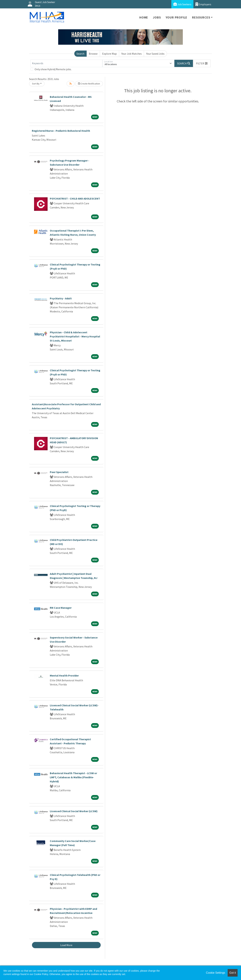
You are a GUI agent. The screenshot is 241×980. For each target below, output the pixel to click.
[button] (202, 63)
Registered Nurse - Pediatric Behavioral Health (61, 131)
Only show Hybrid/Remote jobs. (53, 69)
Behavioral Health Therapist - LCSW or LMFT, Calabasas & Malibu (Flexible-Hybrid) (73, 777)
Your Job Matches (132, 54)
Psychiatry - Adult (61, 298)
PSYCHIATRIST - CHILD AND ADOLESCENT (75, 199)
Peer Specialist (59, 472)
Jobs (157, 17)
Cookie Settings (215, 973)
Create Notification (89, 84)
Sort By (36, 84)
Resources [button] (201, 17)
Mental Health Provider (64, 675)
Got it (233, 973)
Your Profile (177, 17)
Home (144, 17)
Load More (66, 945)
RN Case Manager (61, 608)
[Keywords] (66, 63)
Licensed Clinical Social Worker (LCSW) (74, 811)
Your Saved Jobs (155, 54)
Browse (93, 54)
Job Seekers (182, 4)
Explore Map (109, 54)
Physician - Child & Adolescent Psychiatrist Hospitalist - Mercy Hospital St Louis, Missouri (75, 336)
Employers (203, 4)
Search (80, 54)
